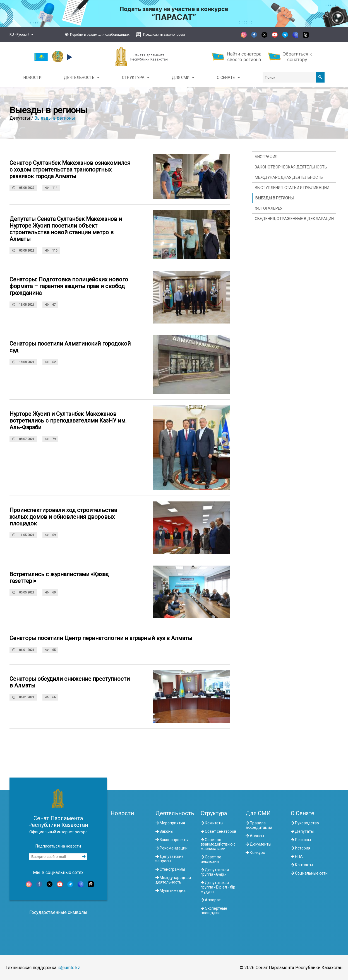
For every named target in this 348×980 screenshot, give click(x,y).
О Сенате (303, 813)
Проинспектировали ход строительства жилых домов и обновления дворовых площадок (63, 517)
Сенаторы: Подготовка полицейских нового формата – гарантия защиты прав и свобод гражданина (69, 286)
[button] (96, 35)
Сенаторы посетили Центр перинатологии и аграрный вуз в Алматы (101, 638)
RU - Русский (21, 35)
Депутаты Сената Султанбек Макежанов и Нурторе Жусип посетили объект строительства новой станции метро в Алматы (66, 229)
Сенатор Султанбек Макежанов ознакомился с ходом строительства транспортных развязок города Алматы (70, 170)
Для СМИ (258, 813)
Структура (214, 813)
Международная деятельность (289, 177)
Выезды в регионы (55, 118)
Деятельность (175, 813)
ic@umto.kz (69, 968)
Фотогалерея (269, 208)
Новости (122, 813)
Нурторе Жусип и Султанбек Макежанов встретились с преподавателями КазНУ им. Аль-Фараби (68, 421)
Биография (266, 157)
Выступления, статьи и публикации (292, 188)
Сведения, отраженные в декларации (294, 219)
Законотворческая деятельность (291, 167)
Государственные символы (58, 912)
